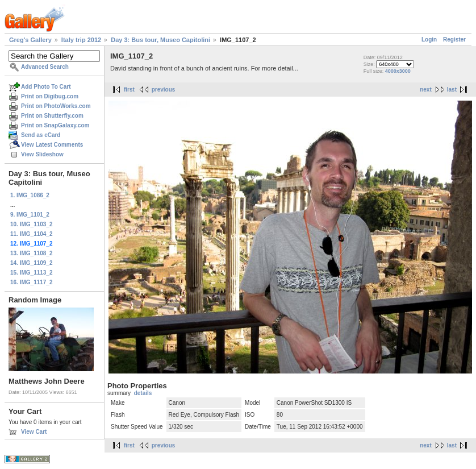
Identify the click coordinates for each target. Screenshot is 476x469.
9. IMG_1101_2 (30, 215)
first (129, 90)
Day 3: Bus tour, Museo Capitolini (160, 40)
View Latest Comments (52, 145)
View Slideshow (42, 154)
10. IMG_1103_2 (32, 224)
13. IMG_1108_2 (32, 253)
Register (454, 40)
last (452, 90)
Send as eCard (41, 135)
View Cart (34, 432)
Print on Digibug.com (50, 96)
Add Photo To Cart (46, 87)
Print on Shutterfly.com (52, 116)
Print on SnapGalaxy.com (55, 125)
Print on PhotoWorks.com (56, 106)
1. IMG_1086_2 (30, 195)
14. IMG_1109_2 (32, 263)
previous (164, 90)
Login (429, 40)
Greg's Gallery (30, 40)
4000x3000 (398, 71)
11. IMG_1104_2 (32, 234)
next (426, 90)
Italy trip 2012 (81, 40)
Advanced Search (45, 67)
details (143, 393)
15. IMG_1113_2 (32, 273)
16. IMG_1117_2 (32, 282)
